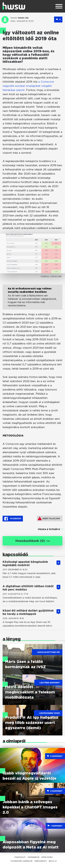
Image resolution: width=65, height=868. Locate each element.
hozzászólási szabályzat (21, 861)
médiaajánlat (33, 857)
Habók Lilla (23, 18)
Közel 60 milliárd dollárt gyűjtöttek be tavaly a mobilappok (28, 612)
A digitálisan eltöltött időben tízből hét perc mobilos (28, 588)
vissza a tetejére (49, 529)
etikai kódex (47, 857)
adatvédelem (41, 861)
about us (53, 861)
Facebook (13, 519)
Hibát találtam (49, 519)
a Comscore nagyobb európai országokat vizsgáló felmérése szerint (28, 86)
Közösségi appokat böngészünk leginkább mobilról (25, 563)
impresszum (20, 857)
